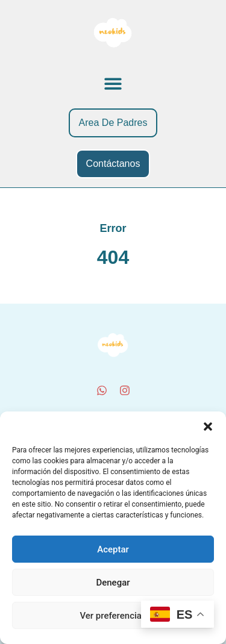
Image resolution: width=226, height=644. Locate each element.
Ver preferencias (113, 616)
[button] (208, 427)
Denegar (113, 583)
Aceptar (113, 549)
